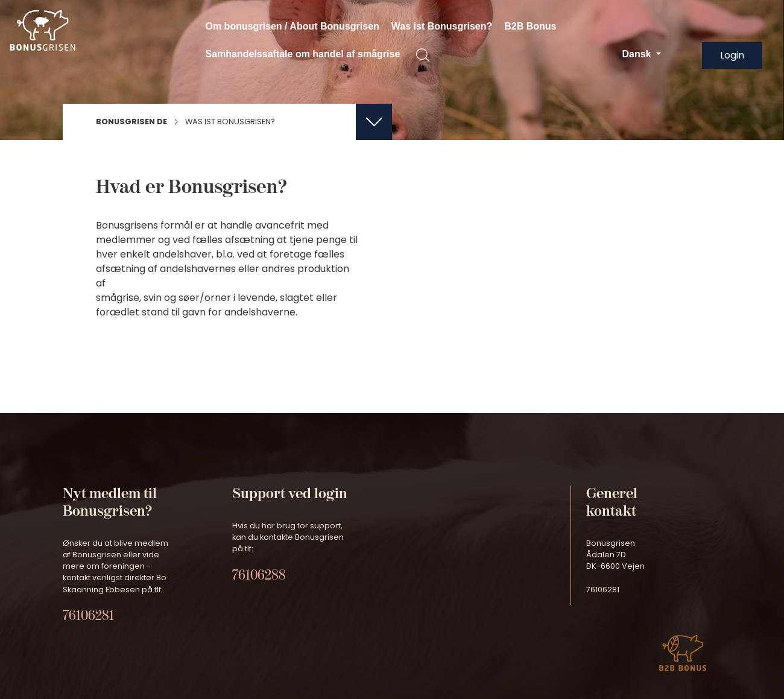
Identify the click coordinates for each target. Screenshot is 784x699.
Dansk (637, 54)
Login (732, 55)
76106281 (88, 615)
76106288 (259, 575)
